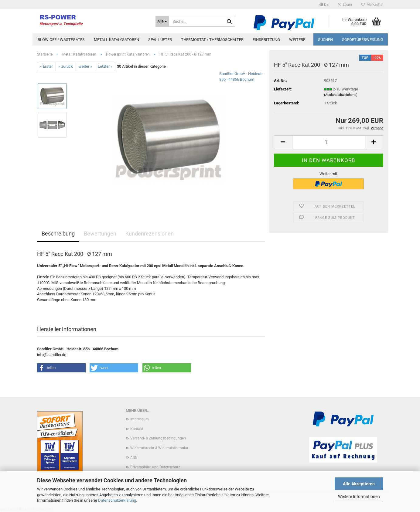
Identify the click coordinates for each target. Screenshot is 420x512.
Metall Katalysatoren (116, 40)
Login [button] (345, 5)
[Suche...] (162, 21)
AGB (134, 457)
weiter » (85, 66)
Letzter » (105, 66)
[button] (324, 5)
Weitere (297, 40)
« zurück (66, 66)
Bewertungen (100, 234)
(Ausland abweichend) (341, 95)
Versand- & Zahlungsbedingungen (158, 438)
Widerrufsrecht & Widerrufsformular (159, 448)
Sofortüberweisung (363, 40)
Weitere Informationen (359, 497)
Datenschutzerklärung (117, 500)
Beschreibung (58, 234)
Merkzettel (372, 5)
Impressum (140, 419)
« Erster (46, 66)
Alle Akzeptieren (359, 484)
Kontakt (137, 429)
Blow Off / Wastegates (61, 40)
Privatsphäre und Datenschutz (155, 467)
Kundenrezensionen (150, 234)
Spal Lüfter (160, 40)
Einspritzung (266, 40)
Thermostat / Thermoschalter (212, 40)
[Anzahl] (329, 142)
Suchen (325, 40)
